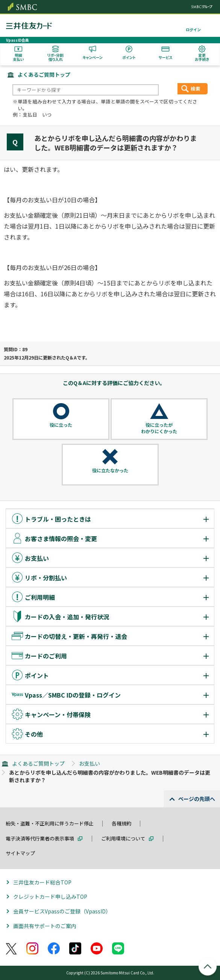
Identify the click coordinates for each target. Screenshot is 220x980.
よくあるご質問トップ (44, 74)
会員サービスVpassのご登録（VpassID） (62, 911)
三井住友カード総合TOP (42, 882)
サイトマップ (20, 853)
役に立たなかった (110, 470)
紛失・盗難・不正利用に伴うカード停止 (50, 823)
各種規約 (121, 823)
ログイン (193, 30)
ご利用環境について (123, 838)
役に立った (61, 425)
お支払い (90, 763)
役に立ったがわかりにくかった (159, 428)
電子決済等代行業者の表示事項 (40, 838)
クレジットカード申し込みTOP (50, 897)
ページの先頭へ (197, 799)
